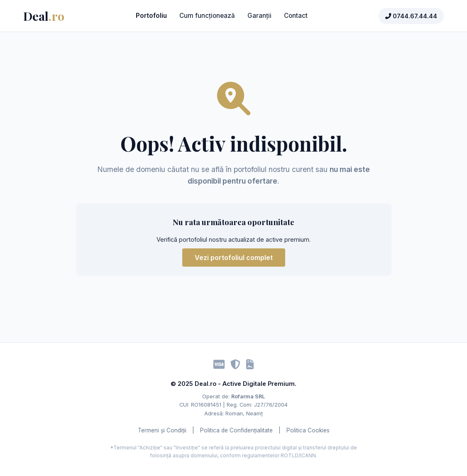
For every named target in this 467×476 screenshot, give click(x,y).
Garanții (259, 16)
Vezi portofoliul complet (234, 258)
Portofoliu (151, 16)
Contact (296, 16)
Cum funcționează (207, 16)
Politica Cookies (308, 430)
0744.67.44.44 (411, 16)
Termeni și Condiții (162, 430)
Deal (44, 16)
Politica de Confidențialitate (236, 430)
